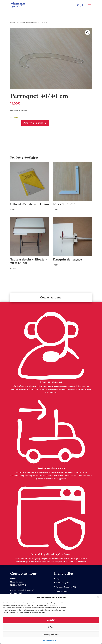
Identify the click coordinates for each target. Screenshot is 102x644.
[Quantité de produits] (14, 123)
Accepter (51, 620)
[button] (98, 597)
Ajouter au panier (33, 123)
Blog (58, 579)
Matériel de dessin (24, 22)
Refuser (51, 627)
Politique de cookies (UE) (66, 587)
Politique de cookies (50, 640)
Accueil (13, 22)
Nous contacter (62, 591)
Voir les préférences (51, 634)
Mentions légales (63, 583)
